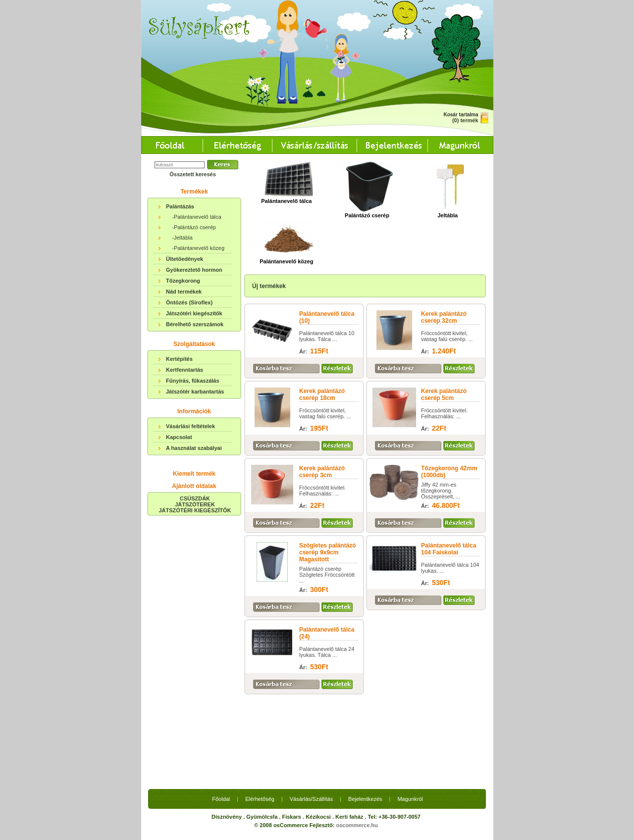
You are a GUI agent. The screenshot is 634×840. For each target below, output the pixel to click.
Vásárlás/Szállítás (311, 707)
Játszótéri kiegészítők (194, 313)
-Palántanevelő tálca (197, 217)
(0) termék (465, 120)
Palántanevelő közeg (287, 258)
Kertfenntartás (185, 370)
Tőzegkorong (183, 281)
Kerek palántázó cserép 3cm (322, 472)
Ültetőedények (185, 259)
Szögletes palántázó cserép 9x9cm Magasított (328, 552)
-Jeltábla (182, 238)
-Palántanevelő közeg (198, 248)
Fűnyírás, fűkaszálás (193, 381)
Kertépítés (179, 359)
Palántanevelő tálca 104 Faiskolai (449, 549)
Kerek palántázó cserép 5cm (444, 395)
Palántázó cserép (369, 212)
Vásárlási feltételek (190, 426)
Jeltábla (450, 212)
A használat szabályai (194, 448)
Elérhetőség (260, 707)
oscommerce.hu (357, 734)
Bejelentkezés (365, 707)
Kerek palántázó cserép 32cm (444, 317)
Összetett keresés (193, 174)
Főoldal (221, 707)
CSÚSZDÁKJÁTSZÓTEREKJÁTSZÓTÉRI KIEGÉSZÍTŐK (195, 504)
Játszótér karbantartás (195, 392)
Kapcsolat (179, 437)
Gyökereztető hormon (194, 270)
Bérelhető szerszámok (195, 324)
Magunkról (410, 707)
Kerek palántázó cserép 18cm (322, 395)
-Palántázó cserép (194, 227)
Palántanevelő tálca (287, 198)
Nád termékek (184, 292)
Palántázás (180, 206)
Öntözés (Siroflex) (189, 302)
